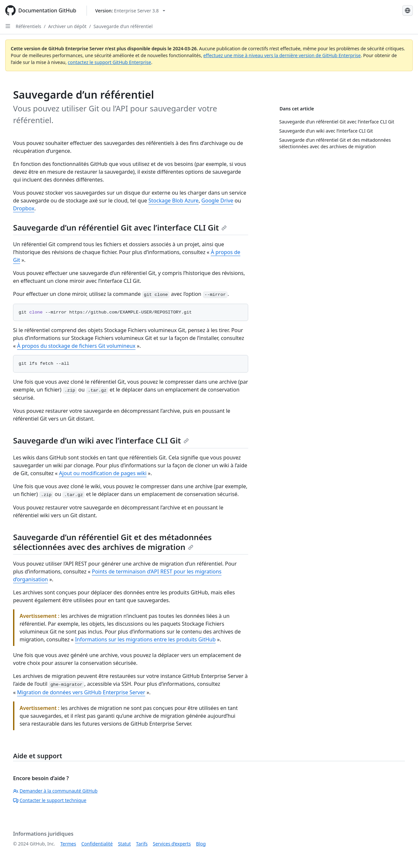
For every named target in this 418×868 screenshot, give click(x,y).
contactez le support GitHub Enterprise (110, 62)
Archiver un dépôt (67, 26)
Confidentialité (97, 844)
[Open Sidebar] (8, 26)
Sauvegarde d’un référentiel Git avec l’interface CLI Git (120, 227)
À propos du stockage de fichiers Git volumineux (76, 346)
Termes (68, 844)
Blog (201, 844)
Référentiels (28, 26)
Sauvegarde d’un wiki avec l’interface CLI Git (101, 440)
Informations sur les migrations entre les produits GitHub (145, 639)
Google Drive (217, 201)
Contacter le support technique (50, 800)
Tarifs (142, 844)
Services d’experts (172, 844)
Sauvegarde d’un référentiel (123, 26)
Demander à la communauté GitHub (55, 791)
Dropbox (24, 208)
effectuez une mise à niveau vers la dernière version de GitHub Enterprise (282, 55)
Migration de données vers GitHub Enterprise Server (81, 692)
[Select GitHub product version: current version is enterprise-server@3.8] (130, 11)
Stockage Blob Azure (174, 201)
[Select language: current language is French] (408, 10)
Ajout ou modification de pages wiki (103, 473)
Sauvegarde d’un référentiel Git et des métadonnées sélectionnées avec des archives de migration (112, 542)
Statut (124, 844)
